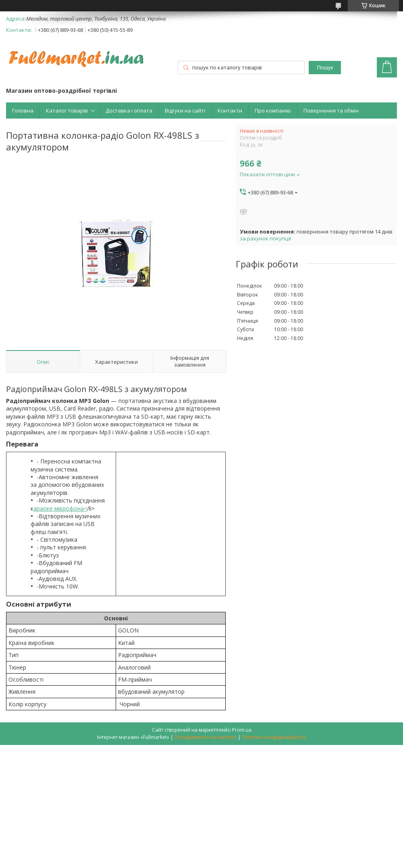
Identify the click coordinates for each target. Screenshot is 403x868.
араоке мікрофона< (60, 508)
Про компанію (273, 111)
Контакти (230, 111)
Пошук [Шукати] (325, 68)
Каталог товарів (67, 111)
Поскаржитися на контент (206, 737)
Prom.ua (242, 730)
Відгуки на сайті (185, 111)
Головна (23, 111)
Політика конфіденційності (274, 737)
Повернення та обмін (331, 111)
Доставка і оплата (129, 111)
